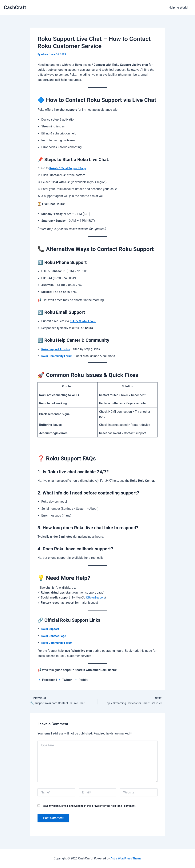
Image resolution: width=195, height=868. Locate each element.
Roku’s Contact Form (84, 321)
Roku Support (51, 629)
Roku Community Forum (58, 356)
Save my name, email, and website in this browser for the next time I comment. (89, 806)
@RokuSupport (96, 597)
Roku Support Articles (56, 349)
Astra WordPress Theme (126, 858)
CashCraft (15, 7)
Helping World (179, 8)
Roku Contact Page (54, 636)
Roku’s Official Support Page (69, 168)
